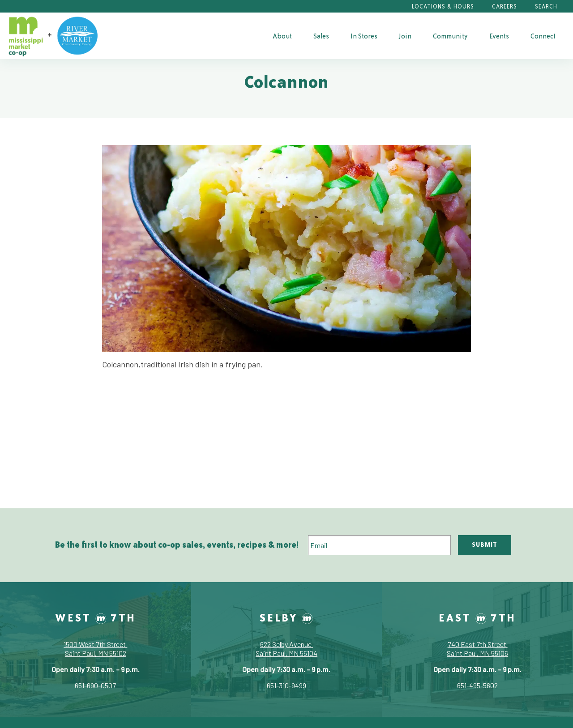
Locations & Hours (443, 6)
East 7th (477, 617)
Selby (286, 617)
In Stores (364, 36)
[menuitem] (282, 36)
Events (499, 36)
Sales (321, 36)
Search (546, 6)
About (282, 36)
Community (450, 36)
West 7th (96, 617)
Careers (505, 6)
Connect (543, 36)
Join (405, 36)
